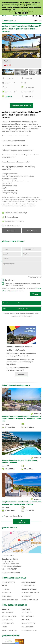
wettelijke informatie (19, 285)
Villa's (4, 587)
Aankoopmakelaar (10, 601)
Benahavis (26, 611)
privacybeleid (36, 285)
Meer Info (21, 376)
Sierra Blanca (8, 625)
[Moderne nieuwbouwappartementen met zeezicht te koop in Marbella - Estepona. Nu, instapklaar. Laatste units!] (21, 410)
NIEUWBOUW (26, 598)
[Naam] (11, 251)
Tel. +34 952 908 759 (9, 571)
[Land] (11, 256)
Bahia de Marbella (9, 632)
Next (40, 46)
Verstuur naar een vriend (13, 223)
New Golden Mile (29, 625)
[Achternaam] (32, 251)
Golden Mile (7, 621)
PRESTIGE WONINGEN (30, 601)
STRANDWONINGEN (29, 584)
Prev (3, 46)
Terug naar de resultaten (13, 518)
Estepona (25, 621)
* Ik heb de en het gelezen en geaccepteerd (23, 286)
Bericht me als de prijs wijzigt (14, 214)
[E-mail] (21, 260)
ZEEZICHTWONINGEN (29, 591)
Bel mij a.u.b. (10, 282)
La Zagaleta (27, 614)
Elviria (4, 628)
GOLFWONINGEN (28, 587)
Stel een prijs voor (10, 219)
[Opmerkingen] (21, 270)
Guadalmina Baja (29, 632)
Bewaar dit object (10, 227)
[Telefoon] (32, 256)
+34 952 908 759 (9, 20)
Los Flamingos (28, 618)
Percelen (6, 591)
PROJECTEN (6, 594)
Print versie (11, 232)
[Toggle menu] (35, 21)
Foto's (6, 61)
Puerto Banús (7, 614)
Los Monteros (27, 628)
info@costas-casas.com (11, 574)
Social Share (32, 232)
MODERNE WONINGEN (30, 594)
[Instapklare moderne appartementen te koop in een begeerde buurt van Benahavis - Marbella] (21, 494)
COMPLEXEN (7, 598)
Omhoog (22, 523)
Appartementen (8, 584)
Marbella (6, 611)
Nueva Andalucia (9, 618)
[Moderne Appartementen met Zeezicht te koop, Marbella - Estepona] (21, 453)
